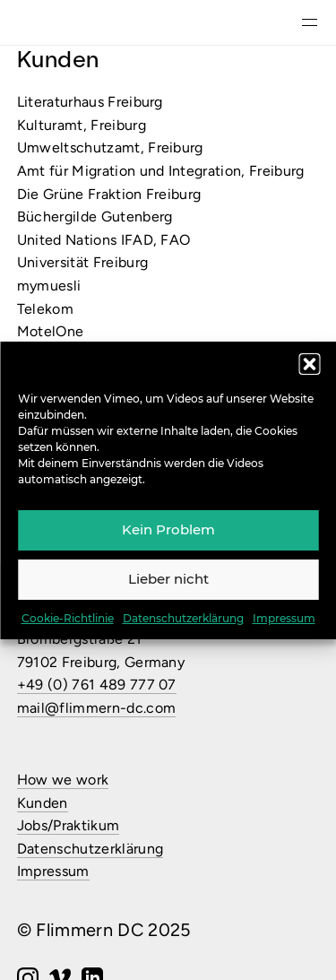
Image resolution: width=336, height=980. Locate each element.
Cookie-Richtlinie (68, 618)
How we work (63, 780)
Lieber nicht (168, 579)
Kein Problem (168, 529)
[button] (309, 364)
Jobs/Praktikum (68, 825)
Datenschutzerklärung (183, 618)
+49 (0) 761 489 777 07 (97, 685)
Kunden (43, 803)
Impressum (284, 618)
